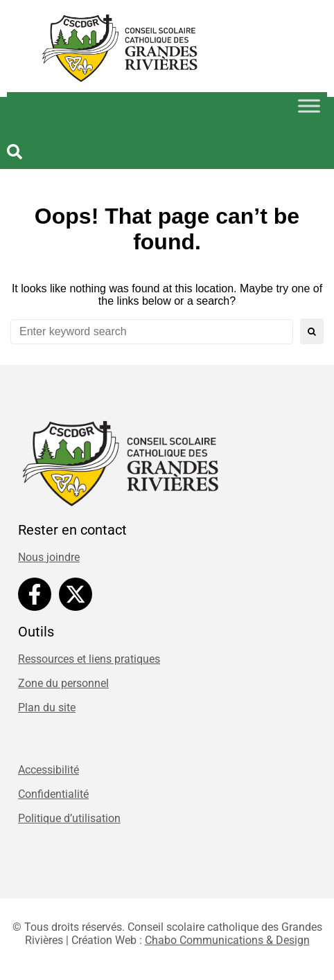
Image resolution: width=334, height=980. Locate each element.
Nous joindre (49, 557)
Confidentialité (53, 794)
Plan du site (47, 707)
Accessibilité (49, 770)
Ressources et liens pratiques (89, 659)
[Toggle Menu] (309, 106)
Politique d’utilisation (69, 818)
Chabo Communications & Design (227, 940)
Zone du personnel (63, 683)
